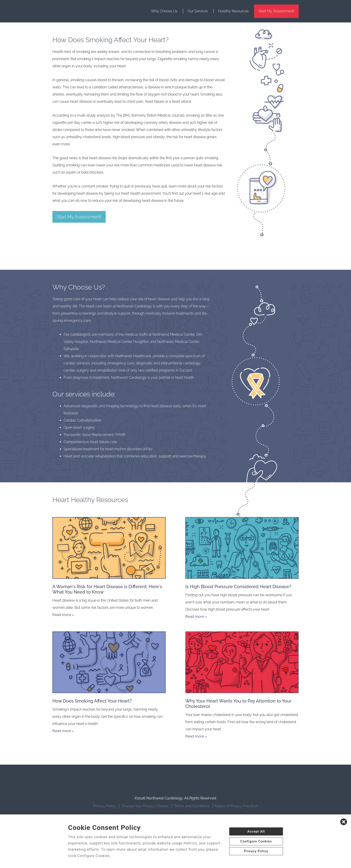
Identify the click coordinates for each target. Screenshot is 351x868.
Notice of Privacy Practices (236, 806)
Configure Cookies (256, 841)
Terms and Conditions (192, 806)
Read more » (63, 615)
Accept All (256, 831)
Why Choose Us (164, 11)
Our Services (198, 11)
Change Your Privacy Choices (145, 806)
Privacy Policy (104, 806)
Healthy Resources (233, 11)
